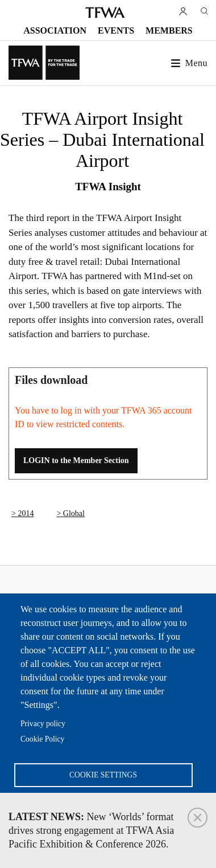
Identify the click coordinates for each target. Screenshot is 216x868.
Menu (196, 63)
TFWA (105, 13)
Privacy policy (43, 724)
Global (74, 513)
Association (55, 30)
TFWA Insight (108, 187)
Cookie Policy (42, 739)
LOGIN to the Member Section (76, 460)
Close (198, 818)
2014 (26, 513)
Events (116, 30)
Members (169, 30)
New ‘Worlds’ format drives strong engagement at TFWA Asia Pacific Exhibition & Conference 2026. (91, 830)
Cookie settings (103, 775)
